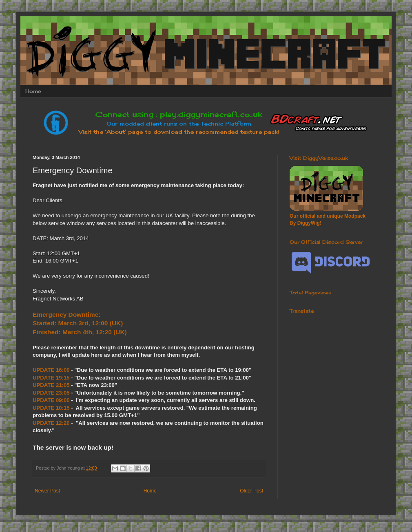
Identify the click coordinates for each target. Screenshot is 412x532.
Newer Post (47, 491)
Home (33, 91)
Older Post (251, 491)
